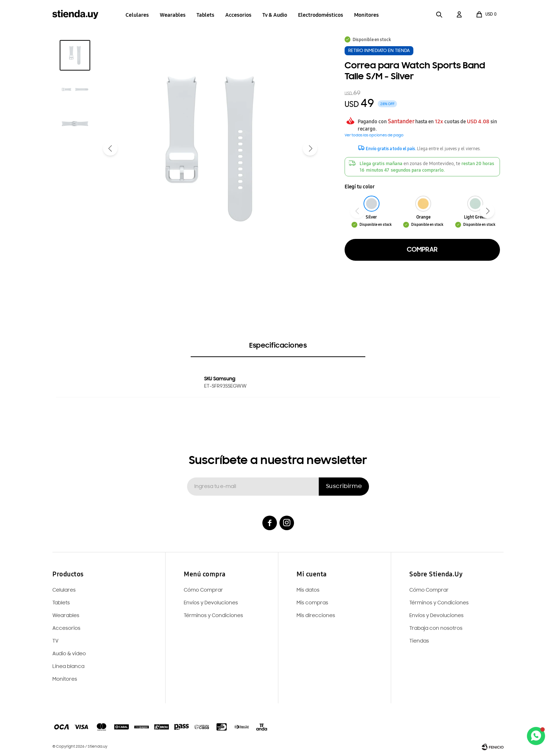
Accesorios (238, 15)
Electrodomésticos (321, 15)
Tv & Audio (275, 15)
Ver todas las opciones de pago (374, 135)
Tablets (205, 15)
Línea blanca (68, 667)
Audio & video (69, 654)
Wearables (173, 15)
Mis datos (308, 590)
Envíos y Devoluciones (436, 616)
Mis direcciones (316, 616)
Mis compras (312, 603)
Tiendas (419, 641)
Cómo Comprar (429, 590)
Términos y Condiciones (439, 603)
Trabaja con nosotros (436, 629)
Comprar (422, 250)
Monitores (366, 15)
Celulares (137, 15)
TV (55, 641)
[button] (439, 15)
